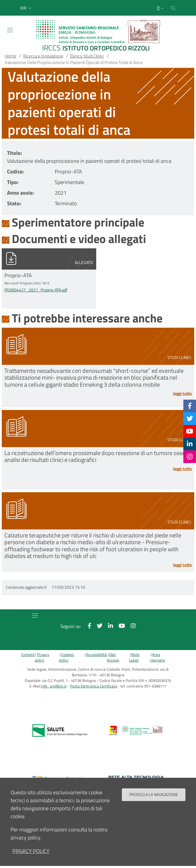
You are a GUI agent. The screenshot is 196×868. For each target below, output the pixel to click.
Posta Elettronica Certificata (94, 686)
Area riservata (157, 657)
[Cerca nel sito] (173, 8)
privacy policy (31, 851)
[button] (26, 8)
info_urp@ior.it (54, 686)
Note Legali (134, 657)
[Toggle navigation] (10, 30)
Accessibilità (97, 655)
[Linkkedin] (190, 444)
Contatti (28, 655)
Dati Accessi (113, 657)
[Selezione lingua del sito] (161, 8)
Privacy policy (42, 657)
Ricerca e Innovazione (43, 56)
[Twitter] (190, 419)
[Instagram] (190, 457)
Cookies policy (66, 657)
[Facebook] (190, 406)
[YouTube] (190, 431)
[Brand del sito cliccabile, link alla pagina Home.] (98, 36)
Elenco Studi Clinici (87, 56)
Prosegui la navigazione (154, 795)
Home (10, 56)
